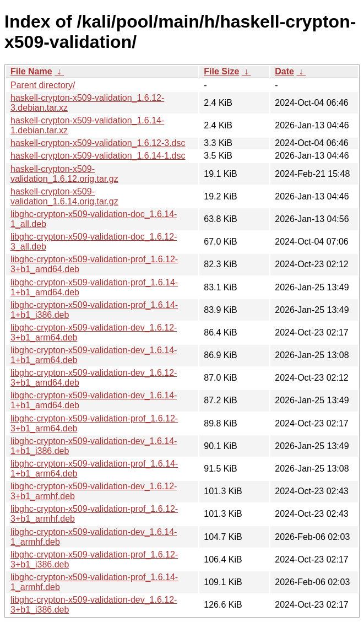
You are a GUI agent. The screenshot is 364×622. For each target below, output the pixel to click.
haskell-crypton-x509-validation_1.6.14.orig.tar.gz (64, 196)
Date (284, 71)
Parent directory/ (43, 85)
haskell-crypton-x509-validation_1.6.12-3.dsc (98, 143)
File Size (221, 71)
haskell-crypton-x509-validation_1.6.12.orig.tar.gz (64, 174)
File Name (31, 71)
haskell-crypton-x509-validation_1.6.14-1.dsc (98, 156)
